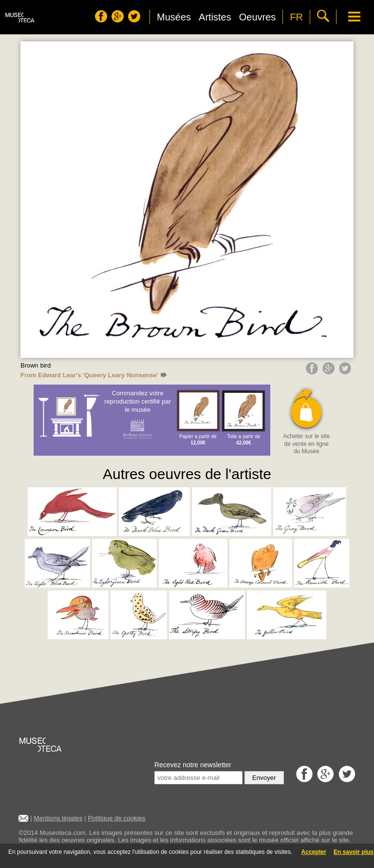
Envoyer (264, 778)
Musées (174, 17)
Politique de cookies (117, 818)
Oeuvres (258, 17)
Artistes (215, 17)
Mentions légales (58, 818)
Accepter (314, 852)
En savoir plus (354, 852)
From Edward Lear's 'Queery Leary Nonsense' (94, 375)
